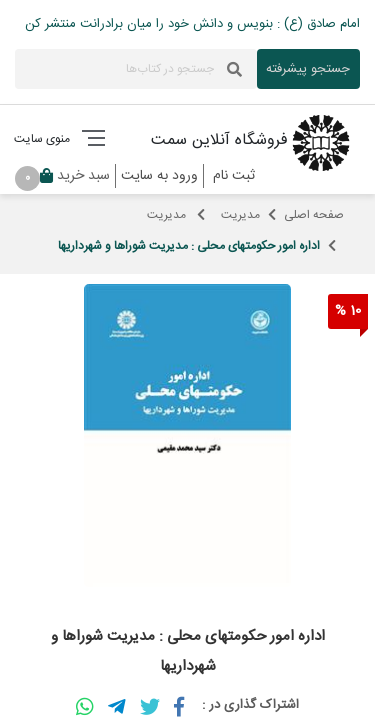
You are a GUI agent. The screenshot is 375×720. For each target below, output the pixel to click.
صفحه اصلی (314, 215)
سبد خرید (72, 176)
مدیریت (240, 215)
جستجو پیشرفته (308, 69)
